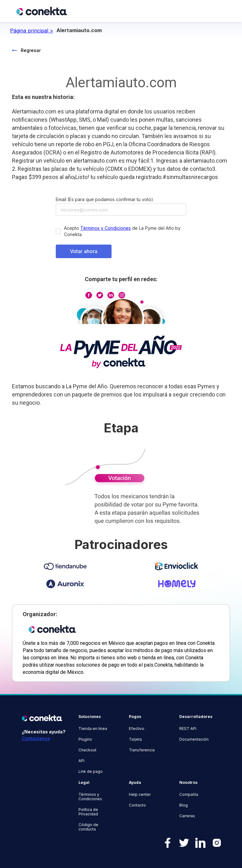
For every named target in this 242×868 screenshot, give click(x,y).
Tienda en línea (93, 729)
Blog (184, 805)
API (81, 761)
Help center (140, 795)
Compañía (189, 795)
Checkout (87, 750)
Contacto (137, 805)
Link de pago (91, 772)
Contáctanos (36, 738)
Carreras (187, 816)
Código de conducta (88, 827)
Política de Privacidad (88, 812)
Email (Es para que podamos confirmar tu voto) (104, 200)
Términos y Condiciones (106, 228)
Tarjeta (135, 739)
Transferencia (142, 750)
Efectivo (137, 729)
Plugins (85, 739)
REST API (188, 729)
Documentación (194, 739)
